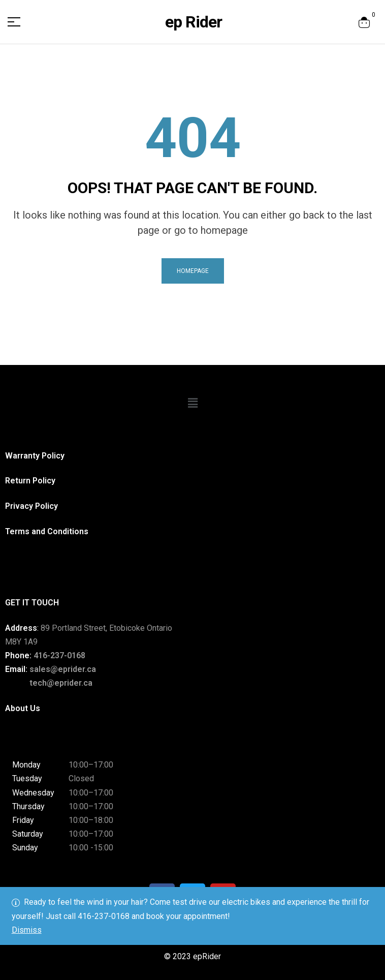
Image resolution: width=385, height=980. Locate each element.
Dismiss (27, 930)
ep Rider (194, 22)
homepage (193, 271)
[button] (192, 403)
